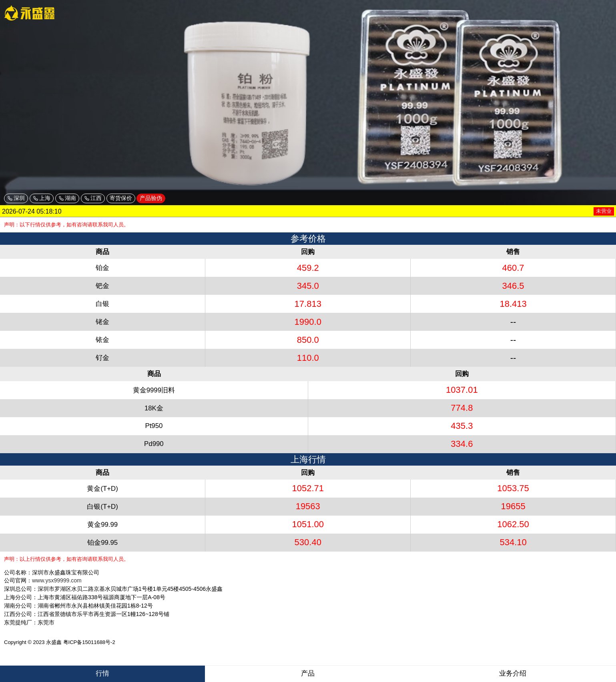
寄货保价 (121, 198)
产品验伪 (151, 198)
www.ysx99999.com (57, 580)
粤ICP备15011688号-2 (89, 642)
